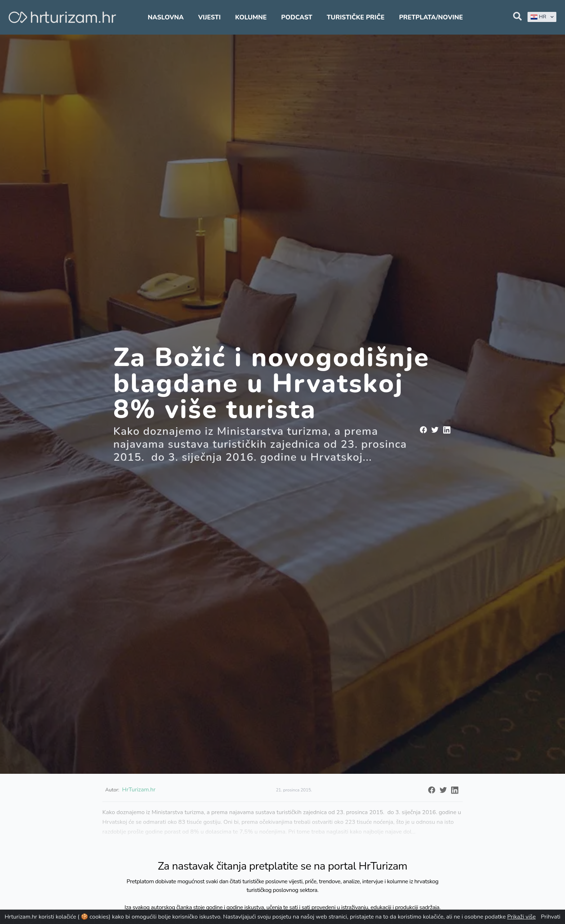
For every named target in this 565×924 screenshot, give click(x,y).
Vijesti (209, 17)
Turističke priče (356, 17)
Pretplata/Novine (431, 17)
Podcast (297, 17)
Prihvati (551, 917)
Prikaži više (522, 917)
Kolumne (251, 17)
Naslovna (166, 17)
